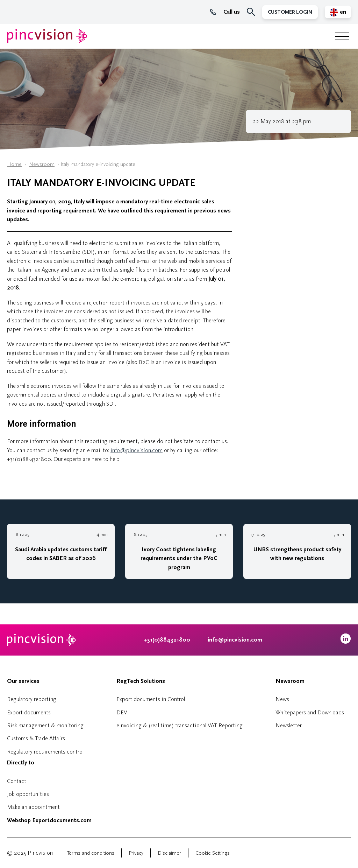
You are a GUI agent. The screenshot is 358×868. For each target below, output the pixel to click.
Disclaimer (169, 853)
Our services (23, 681)
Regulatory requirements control (45, 752)
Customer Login (290, 12)
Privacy (136, 853)
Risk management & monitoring (45, 725)
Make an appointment (33, 807)
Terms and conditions (91, 853)
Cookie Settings (213, 853)
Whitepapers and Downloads (310, 712)
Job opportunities (28, 794)
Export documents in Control (151, 699)
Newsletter (289, 725)
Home (14, 164)
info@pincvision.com (137, 450)
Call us (225, 12)
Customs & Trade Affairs (36, 738)
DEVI (123, 712)
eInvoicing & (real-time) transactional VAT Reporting (180, 725)
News (282, 699)
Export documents (29, 712)
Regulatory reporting (32, 699)
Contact (17, 781)
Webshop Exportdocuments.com (49, 820)
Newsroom (42, 164)
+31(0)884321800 (167, 640)
